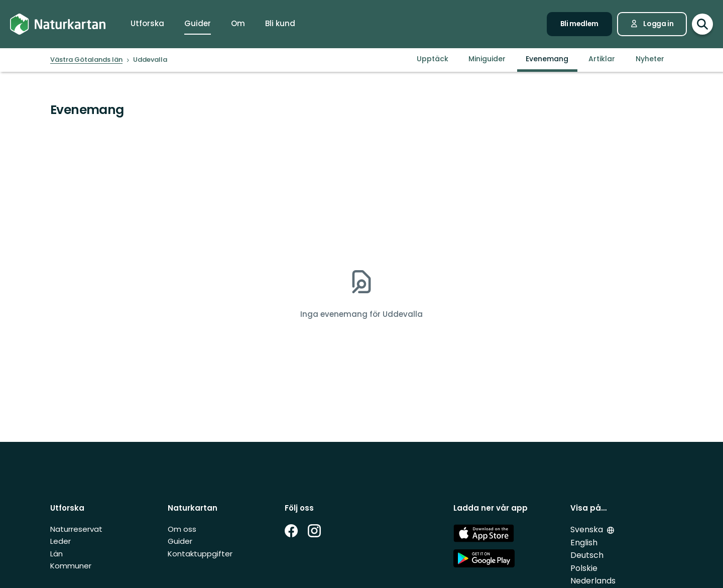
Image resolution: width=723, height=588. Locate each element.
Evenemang (547, 59)
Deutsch (587, 555)
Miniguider (487, 59)
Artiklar (602, 59)
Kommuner (71, 566)
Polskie (584, 568)
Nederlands (593, 581)
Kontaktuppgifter (200, 554)
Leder (61, 541)
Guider (180, 541)
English (584, 543)
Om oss (182, 529)
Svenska (587, 530)
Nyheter (650, 59)
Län (56, 554)
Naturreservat (76, 529)
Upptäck (433, 59)
